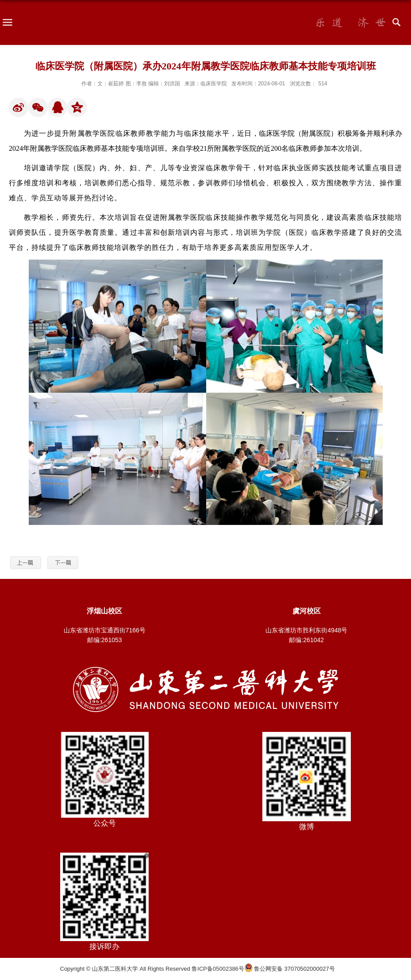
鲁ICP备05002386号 (218, 969)
